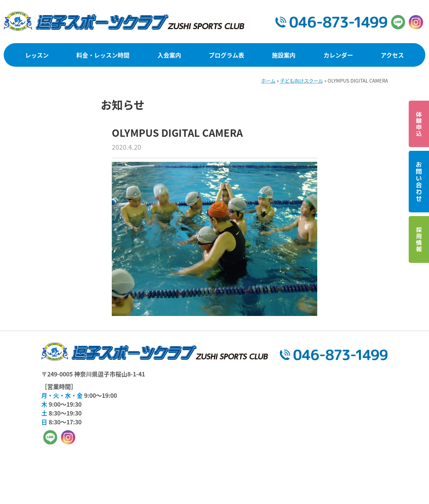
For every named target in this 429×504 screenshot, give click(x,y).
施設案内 (284, 55)
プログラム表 (226, 55)
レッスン (37, 55)
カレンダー (338, 55)
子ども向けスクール (302, 81)
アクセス (392, 55)
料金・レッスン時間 (103, 55)
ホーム (268, 81)
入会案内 (169, 55)
